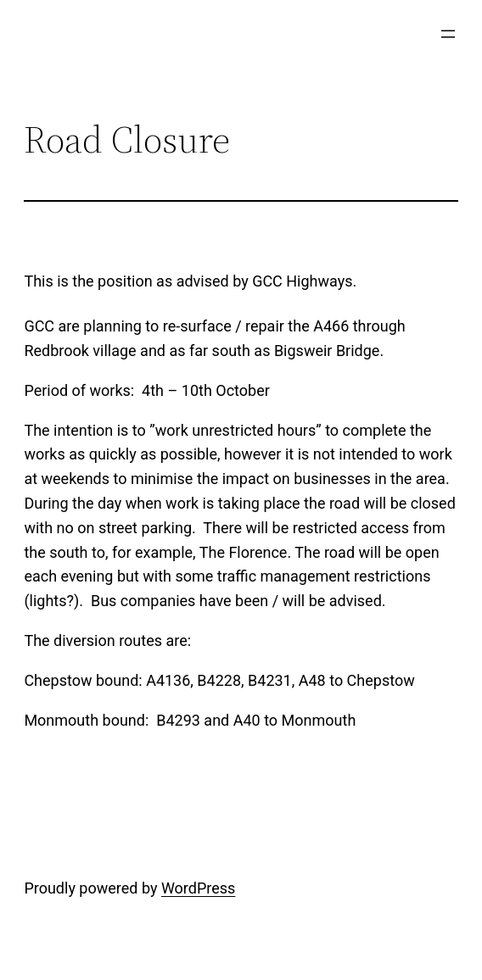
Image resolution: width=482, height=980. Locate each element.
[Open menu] (448, 34)
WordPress (198, 888)
